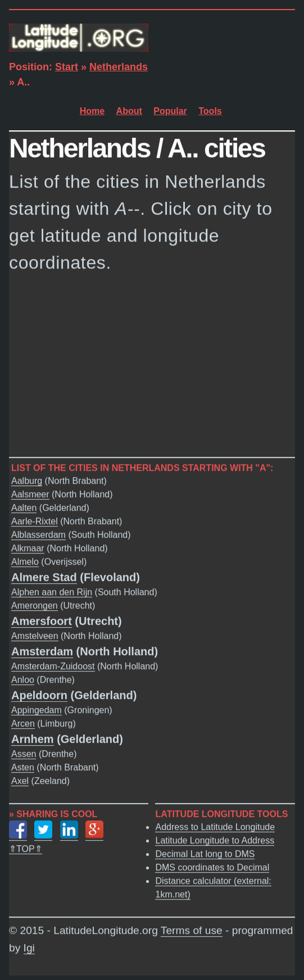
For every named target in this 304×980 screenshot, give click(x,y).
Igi (29, 948)
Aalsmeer (30, 494)
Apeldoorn (39, 695)
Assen (24, 754)
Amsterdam (42, 651)
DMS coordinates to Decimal (212, 867)
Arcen (23, 723)
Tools (210, 111)
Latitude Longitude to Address (215, 840)
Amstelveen (35, 636)
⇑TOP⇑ (26, 849)
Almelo (25, 562)
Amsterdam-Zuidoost (53, 666)
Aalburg (27, 481)
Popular (170, 111)
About (129, 111)
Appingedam (37, 710)
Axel (20, 781)
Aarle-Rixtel (35, 521)
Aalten (24, 508)
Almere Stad (44, 577)
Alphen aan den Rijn (52, 592)
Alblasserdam (38, 535)
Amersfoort (42, 621)
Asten (23, 767)
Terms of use (192, 930)
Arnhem (33, 739)
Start (67, 67)
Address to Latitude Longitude (215, 827)
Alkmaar (28, 548)
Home (92, 111)
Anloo (23, 680)
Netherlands (119, 67)
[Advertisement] (152, 369)
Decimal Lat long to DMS (205, 854)
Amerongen (35, 605)
